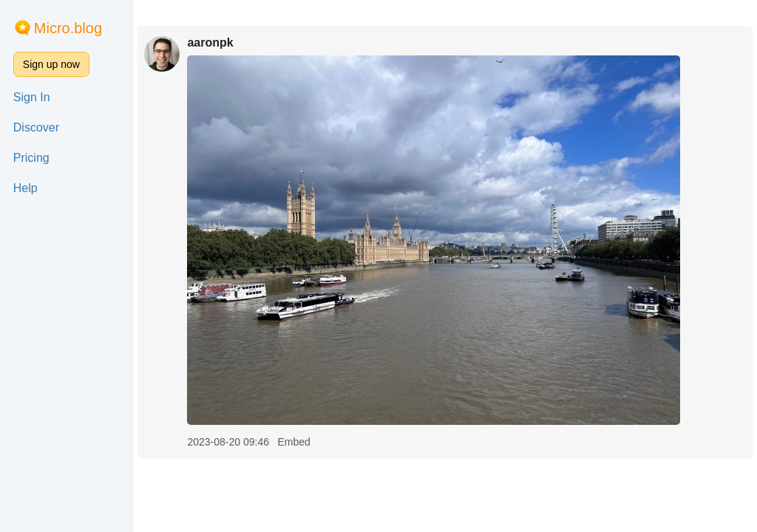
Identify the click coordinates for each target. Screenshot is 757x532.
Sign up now (51, 64)
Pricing (31, 158)
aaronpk (210, 42)
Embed (293, 442)
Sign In (32, 97)
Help (26, 188)
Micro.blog (68, 28)
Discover (36, 127)
